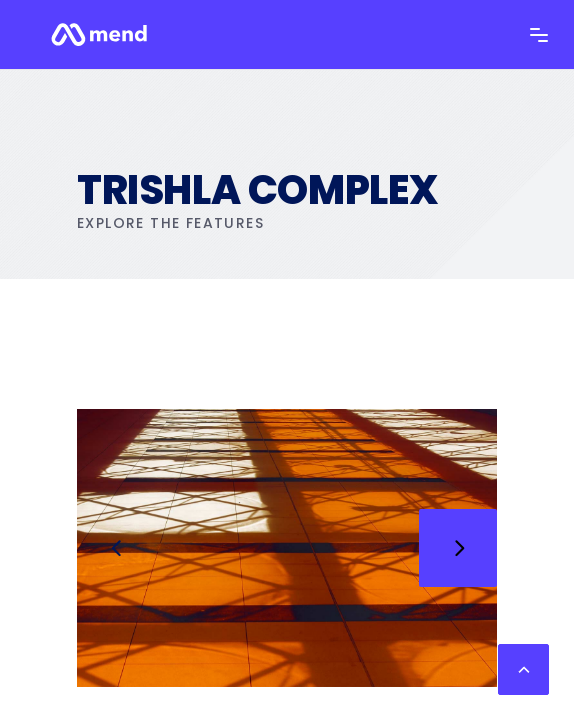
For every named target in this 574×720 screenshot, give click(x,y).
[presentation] (116, 548)
